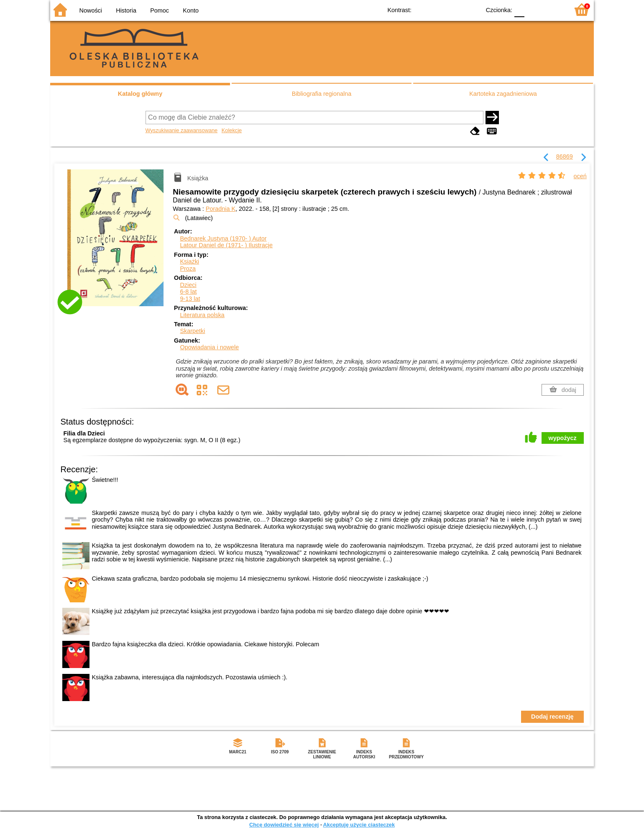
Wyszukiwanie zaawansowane (182, 130)
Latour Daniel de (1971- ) (226, 245)
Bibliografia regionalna (322, 94)
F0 (519, 9)
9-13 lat (190, 299)
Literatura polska (202, 315)
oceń (580, 176)
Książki (189, 261)
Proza (188, 269)
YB (455, 9)
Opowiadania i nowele (209, 347)
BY (471, 9)
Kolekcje (232, 130)
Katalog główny (140, 94)
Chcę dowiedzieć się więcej (284, 825)
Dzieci (188, 285)
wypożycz (563, 438)
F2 (553, 9)
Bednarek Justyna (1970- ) (223, 238)
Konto (191, 10)
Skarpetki (192, 331)
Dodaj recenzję (552, 717)
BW (438, 9)
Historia (126, 10)
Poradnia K (221, 209)
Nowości (91, 10)
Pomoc (160, 10)
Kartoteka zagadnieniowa (503, 94)
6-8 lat (188, 292)
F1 (534, 9)
